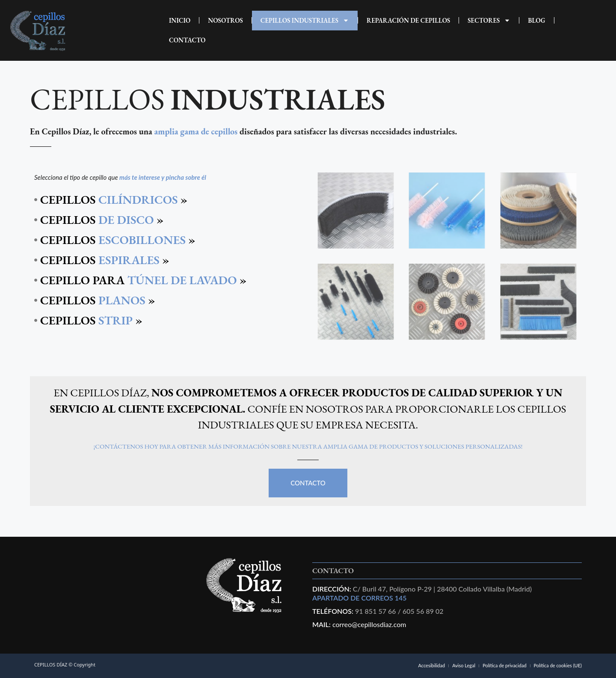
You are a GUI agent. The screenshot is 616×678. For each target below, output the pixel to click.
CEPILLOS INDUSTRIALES (305, 20)
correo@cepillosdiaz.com (369, 624)
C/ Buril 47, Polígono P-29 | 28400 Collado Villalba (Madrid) (441, 589)
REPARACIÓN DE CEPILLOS (408, 20)
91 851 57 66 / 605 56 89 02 (399, 611)
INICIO (180, 20)
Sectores (489, 20)
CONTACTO (187, 40)
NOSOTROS (225, 20)
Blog (536, 20)
